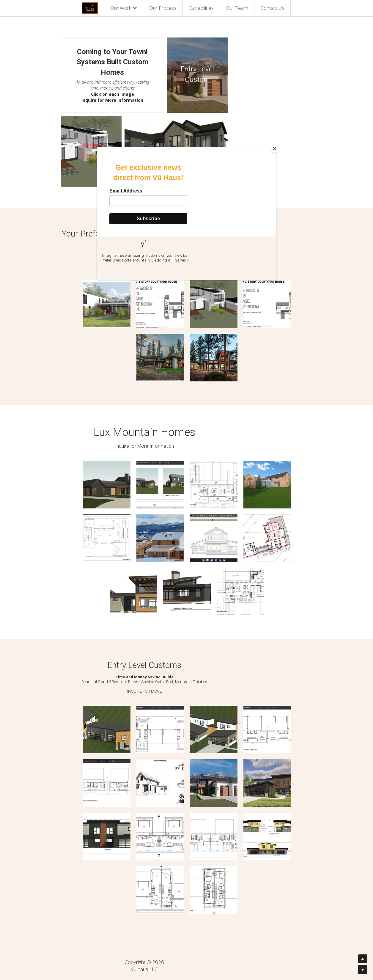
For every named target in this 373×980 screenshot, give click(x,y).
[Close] (275, 148)
